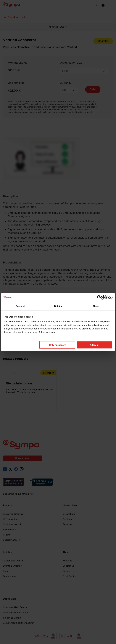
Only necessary (57, 345)
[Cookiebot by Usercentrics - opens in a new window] (99, 297)
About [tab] (96, 306)
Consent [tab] (20, 306)
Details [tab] (58, 306)
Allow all (94, 345)
